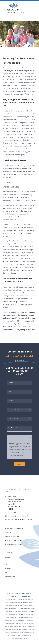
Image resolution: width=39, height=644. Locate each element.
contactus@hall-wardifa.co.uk (18, 516)
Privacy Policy (26, 596)
